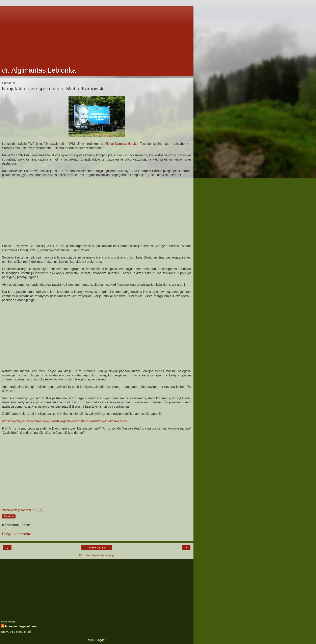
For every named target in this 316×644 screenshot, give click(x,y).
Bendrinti (9, 516)
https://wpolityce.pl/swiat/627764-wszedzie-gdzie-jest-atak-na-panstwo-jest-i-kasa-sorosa (65, 421)
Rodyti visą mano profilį (16, 632)
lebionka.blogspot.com (21, 626)
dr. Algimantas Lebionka (39, 70)
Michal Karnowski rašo (121, 144)
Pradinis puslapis (97, 548)
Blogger (101, 640)
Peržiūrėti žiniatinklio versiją (97, 555)
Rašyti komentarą (17, 534)
